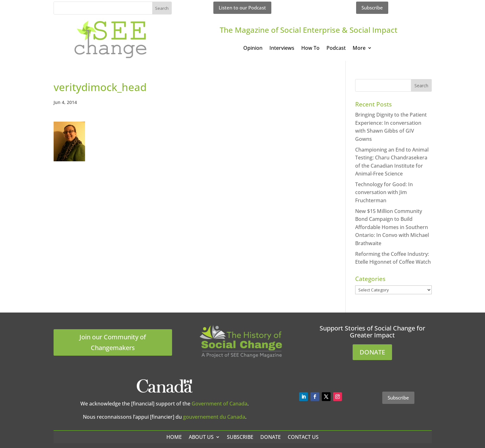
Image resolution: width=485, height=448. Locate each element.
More (359, 49)
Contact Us (303, 437)
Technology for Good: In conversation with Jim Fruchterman (384, 192)
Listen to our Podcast (242, 8)
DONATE (372, 352)
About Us (201, 437)
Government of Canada (219, 404)
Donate (271, 437)
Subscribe (372, 8)
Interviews (282, 49)
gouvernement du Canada (214, 417)
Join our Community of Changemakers (113, 342)
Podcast (336, 49)
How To (310, 49)
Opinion (253, 49)
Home (174, 437)
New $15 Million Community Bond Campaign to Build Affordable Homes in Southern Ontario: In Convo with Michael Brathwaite (392, 227)
